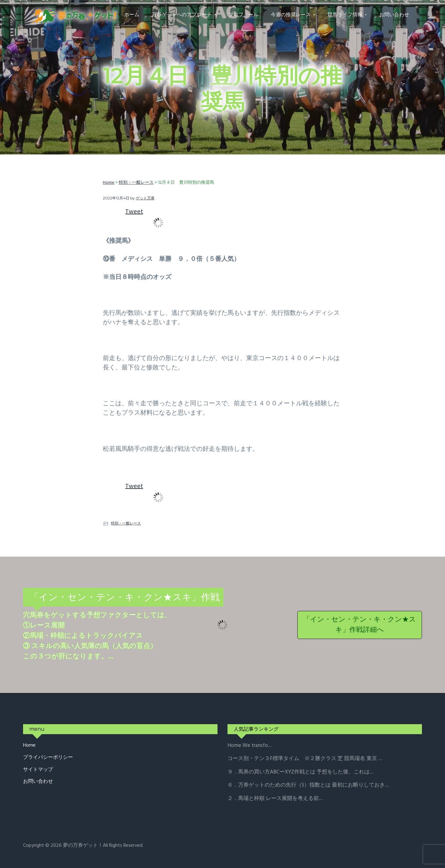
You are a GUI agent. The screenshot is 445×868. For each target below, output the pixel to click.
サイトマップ (38, 770)
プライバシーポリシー (48, 758)
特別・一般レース (126, 523)
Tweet (134, 212)
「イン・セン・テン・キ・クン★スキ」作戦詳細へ (360, 625)
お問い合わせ (38, 782)
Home (29, 746)
